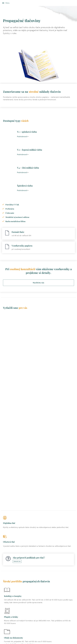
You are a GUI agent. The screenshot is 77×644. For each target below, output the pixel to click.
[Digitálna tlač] (38, 337)
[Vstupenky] (7, 492)
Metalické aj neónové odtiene (17, 217)
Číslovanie (10, 213)
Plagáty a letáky (11, 431)
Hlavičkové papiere (13, 480)
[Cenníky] (7, 513)
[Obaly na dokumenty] (7, 446)
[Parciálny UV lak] (3, 204)
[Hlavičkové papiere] (7, 474)
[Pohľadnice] (7, 554)
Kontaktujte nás (38, 618)
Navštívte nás (38, 283)
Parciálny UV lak (12, 205)
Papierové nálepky (12, 581)
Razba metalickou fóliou (15, 221)
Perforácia (10, 209)
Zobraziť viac (17, 376)
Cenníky (8, 519)
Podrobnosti (22, 137)
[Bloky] (7, 534)
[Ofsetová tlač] (38, 356)
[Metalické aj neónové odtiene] (3, 217)
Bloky (7, 539)
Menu (6, 3)
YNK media (54, 634)
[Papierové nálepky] (7, 575)
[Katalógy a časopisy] (7, 405)
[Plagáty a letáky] (7, 426)
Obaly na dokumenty (13, 452)
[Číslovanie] (3, 213)
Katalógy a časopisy (13, 411)
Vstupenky (9, 498)
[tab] (46, 137)
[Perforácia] (3, 209)
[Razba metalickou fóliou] (3, 221)
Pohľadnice (9, 560)
